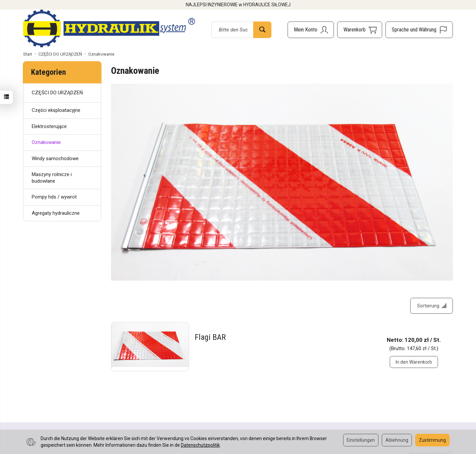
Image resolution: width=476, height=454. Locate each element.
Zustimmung (432, 440)
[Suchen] (262, 30)
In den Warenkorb (414, 362)
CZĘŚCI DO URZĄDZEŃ (57, 93)
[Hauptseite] (109, 28)
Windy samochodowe (55, 159)
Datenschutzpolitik (200, 445)
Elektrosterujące (49, 126)
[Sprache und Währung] (419, 30)
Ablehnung (397, 440)
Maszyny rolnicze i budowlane (52, 178)
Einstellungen (361, 440)
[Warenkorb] (360, 30)
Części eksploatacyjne (56, 110)
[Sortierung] (431, 306)
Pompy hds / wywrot (54, 197)
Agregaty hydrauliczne (56, 213)
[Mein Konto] (311, 30)
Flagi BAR (210, 338)
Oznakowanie (46, 142)
